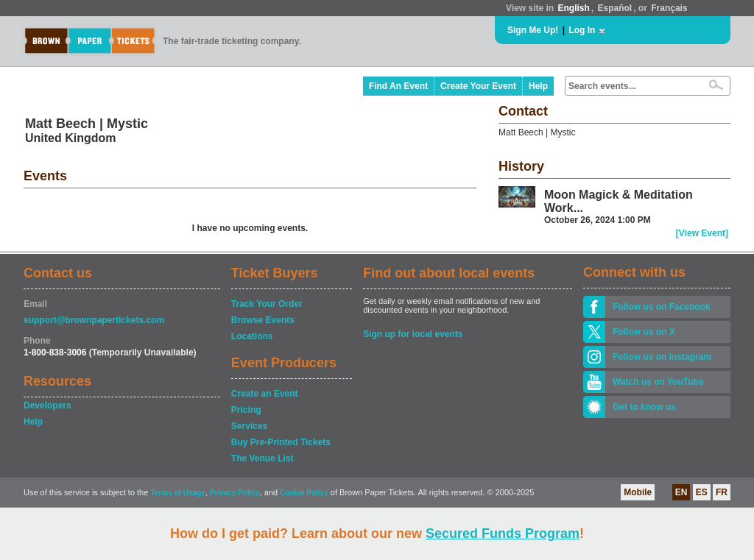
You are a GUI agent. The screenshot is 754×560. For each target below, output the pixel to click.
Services (249, 426)
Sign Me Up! (533, 30)
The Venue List (263, 458)
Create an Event (265, 394)
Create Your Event (478, 86)
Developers (47, 405)
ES (702, 492)
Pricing (246, 410)
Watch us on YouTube (658, 382)
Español (615, 8)
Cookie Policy (304, 493)
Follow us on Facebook (662, 307)
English (573, 8)
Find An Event (398, 86)
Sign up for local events (413, 334)
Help (538, 86)
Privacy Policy (235, 493)
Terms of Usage (177, 493)
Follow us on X (644, 332)
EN (681, 492)
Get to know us (644, 407)
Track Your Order (267, 304)
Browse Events (263, 320)
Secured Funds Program (503, 534)
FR (722, 492)
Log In (582, 30)
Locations (252, 336)
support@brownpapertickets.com (94, 320)
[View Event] (702, 233)
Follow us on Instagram (662, 357)
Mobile (638, 492)
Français (669, 8)
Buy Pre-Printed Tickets (281, 442)
